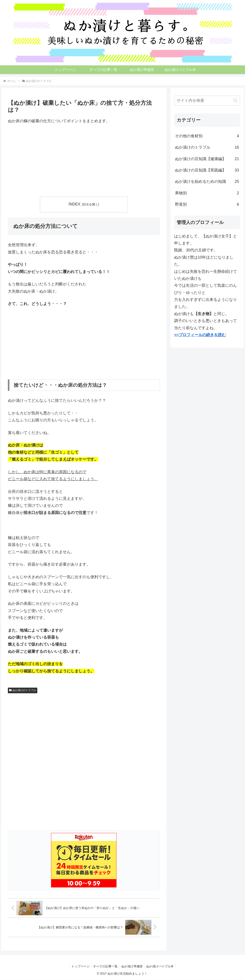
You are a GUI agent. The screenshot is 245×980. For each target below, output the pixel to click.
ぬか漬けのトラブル (23, 690)
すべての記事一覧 (105, 966)
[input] (207, 101)
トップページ (79, 966)
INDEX (74, 204)
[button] (236, 100)
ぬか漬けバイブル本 (161, 966)
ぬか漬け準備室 (132, 966)
